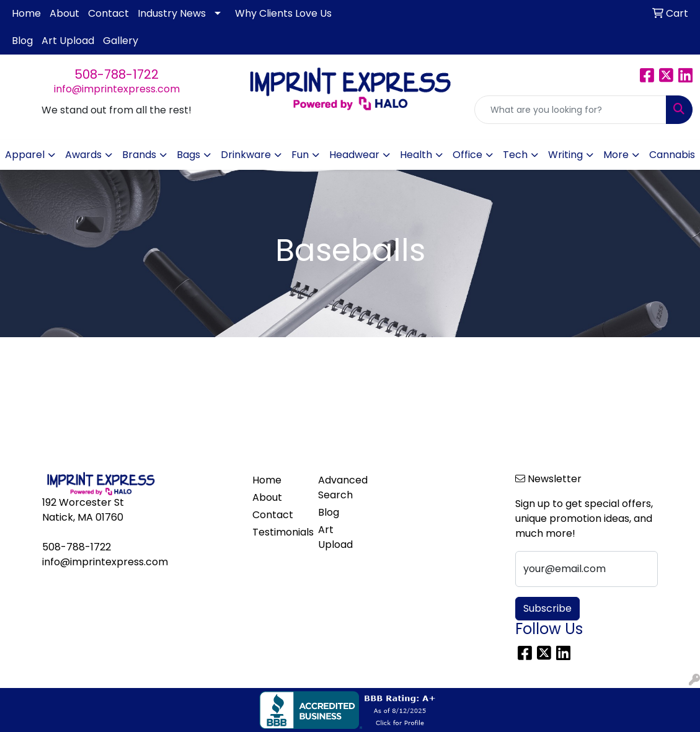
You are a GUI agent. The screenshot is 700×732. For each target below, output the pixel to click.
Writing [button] (565, 155)
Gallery (121, 41)
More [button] (616, 155)
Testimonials (278, 532)
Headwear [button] (354, 155)
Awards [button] (83, 155)
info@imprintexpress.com (117, 89)
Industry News (172, 13)
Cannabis (672, 155)
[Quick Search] (570, 110)
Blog (22, 41)
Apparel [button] (25, 155)
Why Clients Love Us (283, 13)
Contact (109, 13)
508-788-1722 (117, 74)
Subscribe (547, 608)
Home (26, 13)
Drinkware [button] (246, 155)
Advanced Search (343, 487)
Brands (139, 155)
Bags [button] (188, 155)
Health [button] (416, 155)
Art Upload (68, 41)
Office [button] (467, 155)
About (64, 13)
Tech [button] (515, 155)
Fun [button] (300, 155)
